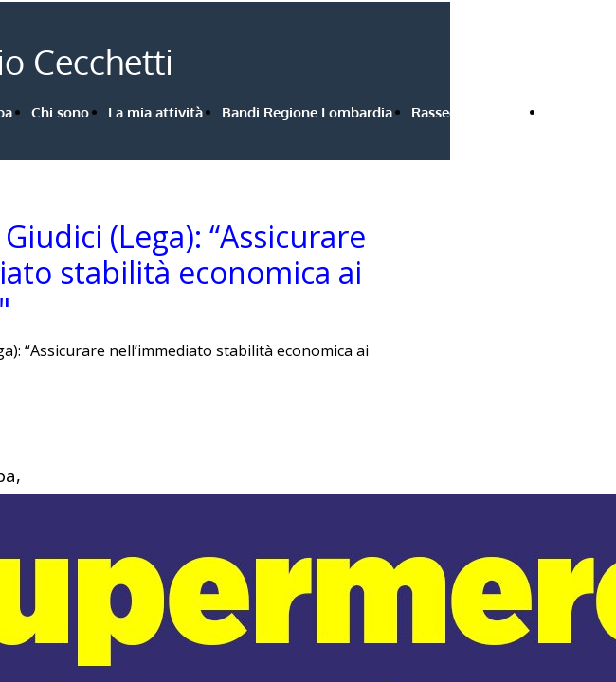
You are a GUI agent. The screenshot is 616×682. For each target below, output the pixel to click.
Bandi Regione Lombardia (307, 112)
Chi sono (60, 112)
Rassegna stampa (469, 112)
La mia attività (155, 112)
